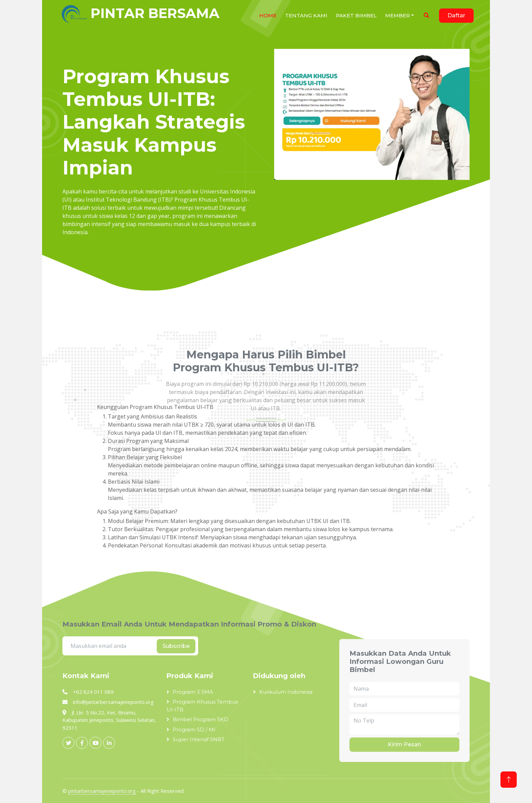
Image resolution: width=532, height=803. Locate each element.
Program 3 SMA (193, 692)
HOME (268, 15)
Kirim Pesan (404, 744)
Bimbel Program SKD (201, 719)
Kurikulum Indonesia (286, 692)
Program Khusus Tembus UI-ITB (202, 706)
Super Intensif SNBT (199, 739)
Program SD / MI (194, 730)
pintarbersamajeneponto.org (102, 791)
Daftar (456, 15)
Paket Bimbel (356, 15)
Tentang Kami (306, 15)
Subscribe (176, 646)
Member (397, 15)
